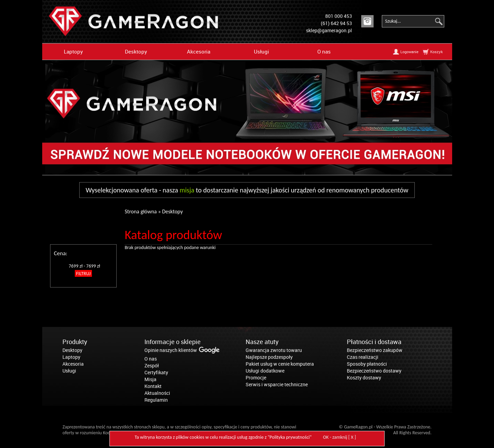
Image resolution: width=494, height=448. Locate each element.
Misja (150, 379)
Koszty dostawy (364, 378)
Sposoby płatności (367, 364)
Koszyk (437, 52)
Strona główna (141, 211)
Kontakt (153, 386)
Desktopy (136, 51)
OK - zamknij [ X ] (340, 437)
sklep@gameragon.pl (329, 30)
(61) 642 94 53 (336, 23)
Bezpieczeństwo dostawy (374, 371)
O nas (324, 51)
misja (187, 190)
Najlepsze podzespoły (269, 357)
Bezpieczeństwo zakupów (375, 350)
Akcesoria (199, 51)
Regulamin (156, 400)
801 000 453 (339, 16)
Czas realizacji (363, 357)
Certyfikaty (156, 372)
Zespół (152, 366)
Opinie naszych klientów (171, 350)
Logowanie (409, 52)
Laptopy (73, 51)
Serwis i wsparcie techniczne (277, 384)
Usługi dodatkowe (265, 371)
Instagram (367, 21)
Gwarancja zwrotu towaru (274, 350)
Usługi (261, 51)
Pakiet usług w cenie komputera (280, 364)
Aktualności (157, 393)
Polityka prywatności (290, 437)
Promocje (256, 378)
